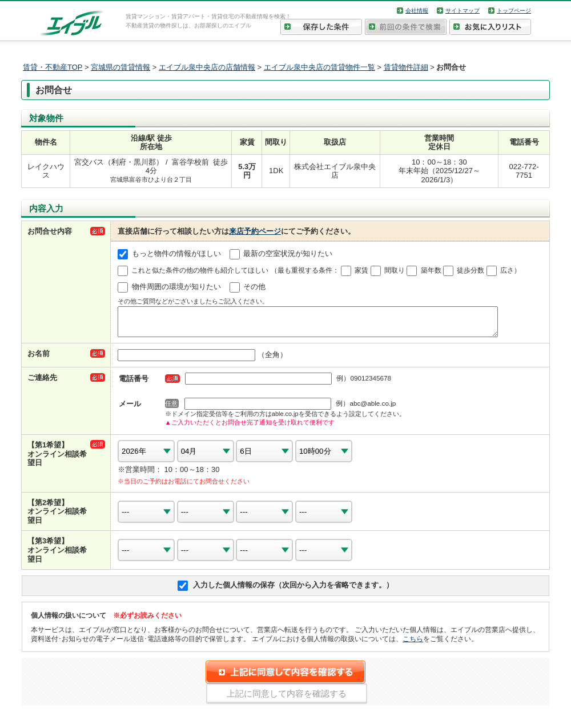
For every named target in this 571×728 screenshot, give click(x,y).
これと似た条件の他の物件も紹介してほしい (200, 270)
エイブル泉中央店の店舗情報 (207, 67)
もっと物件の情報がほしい (176, 254)
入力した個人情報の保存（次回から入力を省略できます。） (293, 590)
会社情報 (417, 11)
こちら (413, 644)
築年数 (431, 270)
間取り (395, 270)
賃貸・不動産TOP (53, 67)
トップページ (514, 11)
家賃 (361, 270)
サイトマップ (463, 11)
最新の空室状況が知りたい (288, 254)
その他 (254, 287)
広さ (507, 270)
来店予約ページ (255, 231)
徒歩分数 (471, 270)
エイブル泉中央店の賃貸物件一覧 (319, 67)
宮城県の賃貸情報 (120, 67)
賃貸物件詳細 (406, 67)
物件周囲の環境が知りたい (176, 287)
